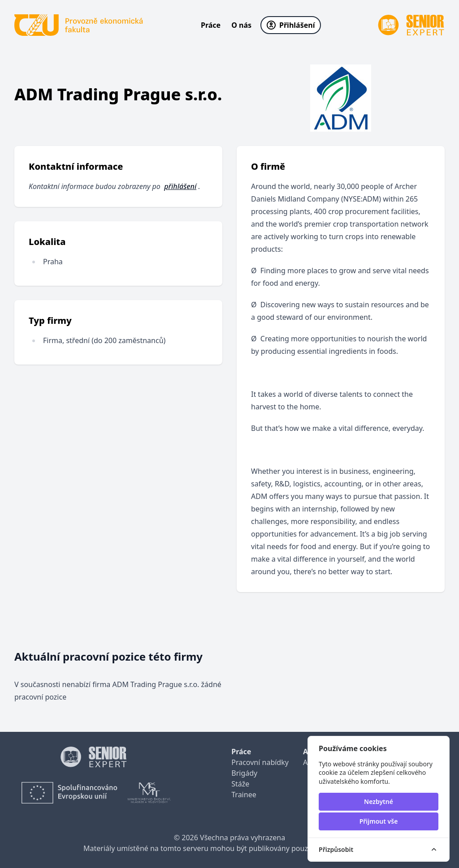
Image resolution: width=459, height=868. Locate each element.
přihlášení (180, 186)
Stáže (240, 784)
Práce (211, 25)
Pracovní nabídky (260, 762)
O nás (241, 25)
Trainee (244, 795)
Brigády (244, 773)
